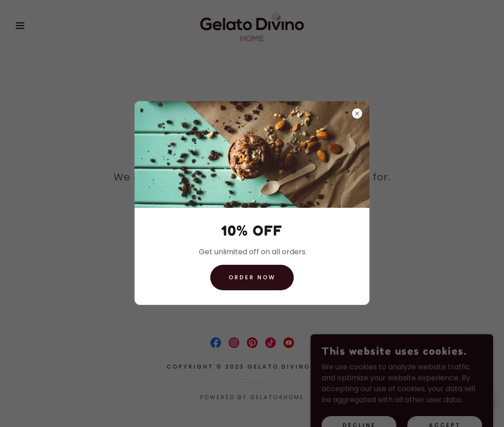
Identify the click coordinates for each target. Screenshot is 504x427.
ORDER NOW (252, 277)
